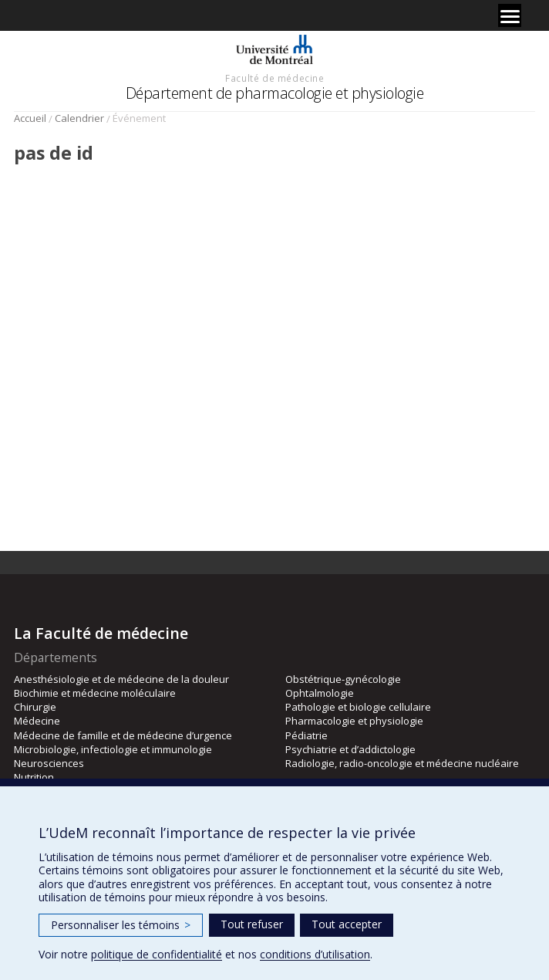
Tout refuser (252, 924)
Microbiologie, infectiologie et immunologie (113, 749)
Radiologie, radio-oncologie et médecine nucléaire (402, 763)
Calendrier (79, 118)
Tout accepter (347, 924)
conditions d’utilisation (315, 954)
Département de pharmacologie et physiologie (275, 93)
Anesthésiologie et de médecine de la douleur (121, 679)
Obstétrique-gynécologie (343, 679)
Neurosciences (49, 763)
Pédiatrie (306, 735)
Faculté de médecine (274, 78)
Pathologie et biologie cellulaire (358, 707)
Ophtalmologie (320, 693)
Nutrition (34, 777)
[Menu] (510, 15)
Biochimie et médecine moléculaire (95, 693)
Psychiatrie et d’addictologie (350, 749)
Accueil (30, 118)
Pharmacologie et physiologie (354, 721)
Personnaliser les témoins (121, 925)
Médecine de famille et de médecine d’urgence (123, 735)
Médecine (37, 721)
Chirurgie (35, 707)
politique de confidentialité (157, 954)
